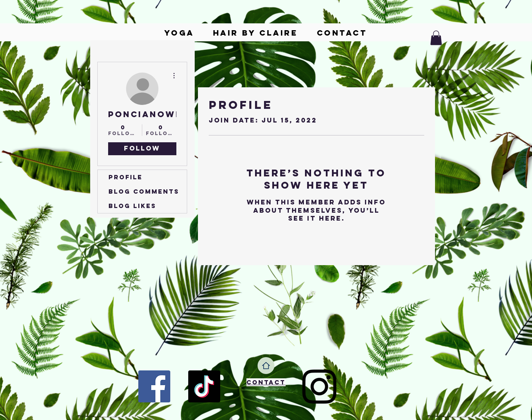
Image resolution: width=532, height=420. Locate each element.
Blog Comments (144, 191)
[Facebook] (154, 386)
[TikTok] (204, 386)
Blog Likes (132, 206)
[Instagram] (319, 387)
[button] (436, 38)
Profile (126, 177)
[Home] (266, 366)
